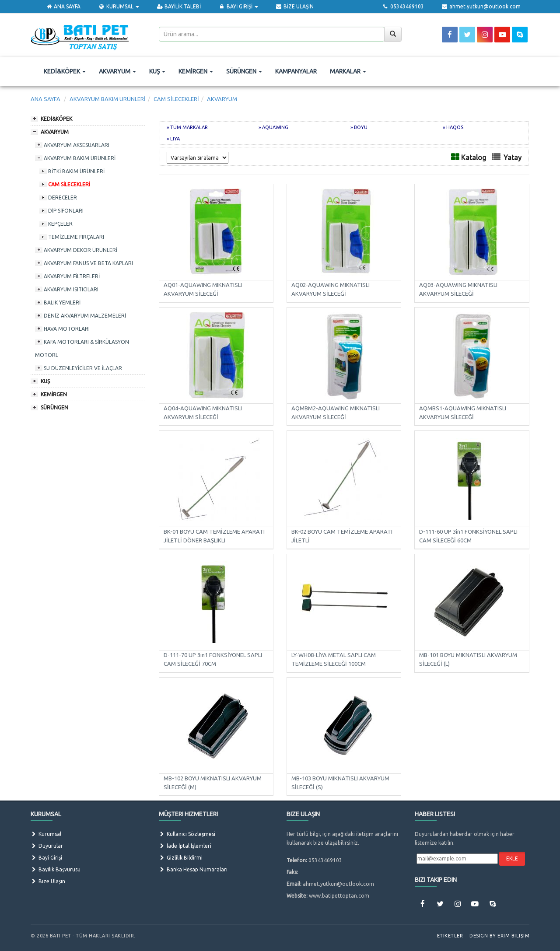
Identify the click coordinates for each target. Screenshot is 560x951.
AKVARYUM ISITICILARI (71, 289)
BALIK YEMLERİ (62, 302)
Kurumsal (46, 834)
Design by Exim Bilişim (499, 936)
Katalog (474, 157)
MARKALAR (348, 71)
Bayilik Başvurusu (56, 869)
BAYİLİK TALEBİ (179, 6)
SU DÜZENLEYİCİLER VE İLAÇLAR (83, 368)
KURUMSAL (118, 6)
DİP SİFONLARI (66, 211)
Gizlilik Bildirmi (181, 858)
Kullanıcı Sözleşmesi (187, 834)
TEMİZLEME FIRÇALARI (76, 237)
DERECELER (63, 198)
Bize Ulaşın (48, 881)
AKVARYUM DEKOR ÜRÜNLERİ (80, 250)
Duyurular (47, 846)
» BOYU (359, 127)
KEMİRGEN (196, 71)
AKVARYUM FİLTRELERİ (72, 276)
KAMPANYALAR (296, 71)
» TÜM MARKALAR (187, 127)
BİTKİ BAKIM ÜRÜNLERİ (76, 171)
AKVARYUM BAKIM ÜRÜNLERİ (80, 158)
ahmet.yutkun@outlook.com (481, 6)
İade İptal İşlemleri (185, 846)
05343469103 (403, 6)
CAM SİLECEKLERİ (69, 184)
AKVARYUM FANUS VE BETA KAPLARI (88, 263)
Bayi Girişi (46, 858)
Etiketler (450, 936)
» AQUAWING (273, 127)
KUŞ (157, 71)
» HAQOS (453, 127)
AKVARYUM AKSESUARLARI (77, 145)
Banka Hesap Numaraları (193, 869)
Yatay (513, 157)
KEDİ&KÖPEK (65, 71)
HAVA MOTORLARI (67, 329)
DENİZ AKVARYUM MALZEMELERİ (85, 316)
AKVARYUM (117, 71)
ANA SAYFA (63, 6)
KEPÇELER (60, 224)
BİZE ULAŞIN (295, 6)
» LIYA (173, 139)
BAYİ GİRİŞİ (238, 6)
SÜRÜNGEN (244, 71)
